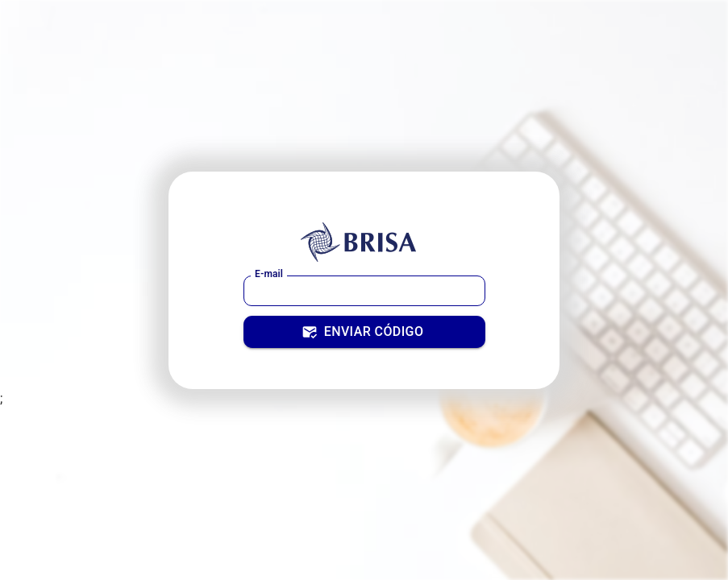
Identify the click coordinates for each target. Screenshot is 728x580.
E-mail (269, 274)
